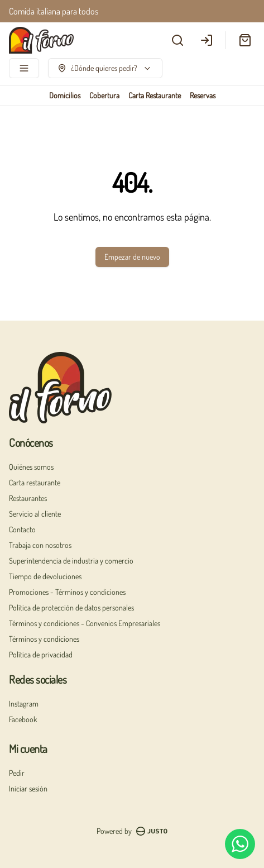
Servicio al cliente (35, 514)
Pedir (17, 773)
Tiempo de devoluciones (45, 576)
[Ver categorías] (24, 68)
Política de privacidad (41, 654)
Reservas (203, 95)
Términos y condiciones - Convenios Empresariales (85, 623)
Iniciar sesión (28, 788)
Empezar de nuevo (132, 257)
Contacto (22, 529)
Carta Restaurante (155, 95)
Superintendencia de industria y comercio (71, 561)
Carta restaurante (35, 482)
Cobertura (104, 95)
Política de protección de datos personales (71, 607)
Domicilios (65, 95)
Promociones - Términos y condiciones (67, 592)
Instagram (24, 704)
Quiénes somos (31, 467)
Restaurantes (28, 498)
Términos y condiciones (44, 639)
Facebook (23, 719)
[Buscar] (177, 40)
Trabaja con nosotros (40, 545)
